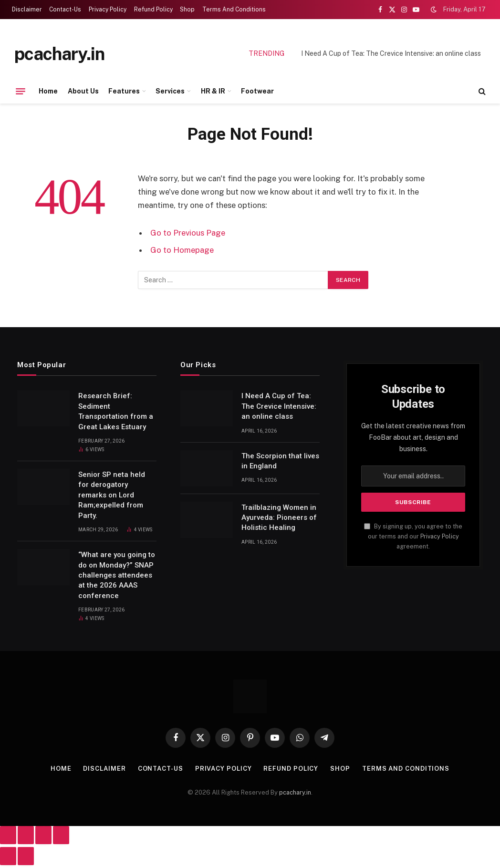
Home (48, 91)
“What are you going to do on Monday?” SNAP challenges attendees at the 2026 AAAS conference (117, 575)
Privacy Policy (108, 10)
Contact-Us (65, 10)
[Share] (43, 835)
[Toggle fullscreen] (26, 835)
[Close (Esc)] (61, 835)
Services (170, 91)
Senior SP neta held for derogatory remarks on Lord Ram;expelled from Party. (112, 495)
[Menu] (21, 91)
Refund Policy (153, 10)
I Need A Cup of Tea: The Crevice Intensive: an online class (391, 53)
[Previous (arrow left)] (8, 856)
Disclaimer (27, 10)
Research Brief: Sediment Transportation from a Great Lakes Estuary (116, 411)
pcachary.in (295, 792)
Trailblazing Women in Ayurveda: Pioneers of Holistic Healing (279, 518)
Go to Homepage (182, 250)
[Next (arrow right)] (26, 856)
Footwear (257, 91)
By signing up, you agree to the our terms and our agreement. (413, 537)
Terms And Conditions (234, 10)
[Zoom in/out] (8, 835)
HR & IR (213, 91)
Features (124, 91)
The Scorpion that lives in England (280, 461)
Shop (187, 10)
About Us (83, 91)
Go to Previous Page (188, 233)
